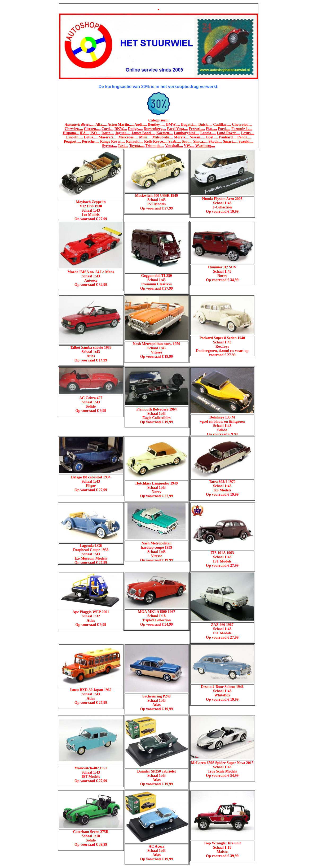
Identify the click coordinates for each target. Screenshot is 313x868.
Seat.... (187, 141)
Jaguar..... (123, 133)
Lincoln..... (75, 137)
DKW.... (121, 129)
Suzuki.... (246, 141)
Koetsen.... (165, 133)
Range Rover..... (113, 141)
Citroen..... (92, 129)
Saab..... (175, 141)
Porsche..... (91, 141)
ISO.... (95, 133)
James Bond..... (143, 133)
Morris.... (181, 137)
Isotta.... (108, 133)
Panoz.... (244, 137)
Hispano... (71, 133)
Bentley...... (156, 125)
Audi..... (141, 125)
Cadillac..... (222, 125)
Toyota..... (137, 146)
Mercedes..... (128, 137)
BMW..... (173, 125)
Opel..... (212, 137)
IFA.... (84, 133)
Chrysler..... (74, 129)
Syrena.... (109, 146)
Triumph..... (155, 146)
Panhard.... (228, 137)
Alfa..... (102, 125)
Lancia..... (208, 133)
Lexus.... (248, 133)
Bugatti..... (189, 125)
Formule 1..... (242, 129)
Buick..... (205, 125)
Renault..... (135, 141)
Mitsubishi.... (163, 137)
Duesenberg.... (155, 129)
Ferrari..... (197, 129)
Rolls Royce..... (156, 141)
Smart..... (230, 141)
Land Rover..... (228, 133)
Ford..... (224, 129)
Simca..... (200, 141)
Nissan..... (197, 137)
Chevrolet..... (242, 125)
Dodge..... (135, 129)
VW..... (189, 146)
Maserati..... (108, 137)
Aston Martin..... (121, 125)
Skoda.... (215, 141)
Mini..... (145, 137)
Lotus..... (91, 137)
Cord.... (107, 129)
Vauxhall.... (174, 146)
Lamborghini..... (186, 133)
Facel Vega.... (177, 129)
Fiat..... (211, 129)
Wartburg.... (205, 146)
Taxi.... (123, 146)
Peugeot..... (72, 141)
